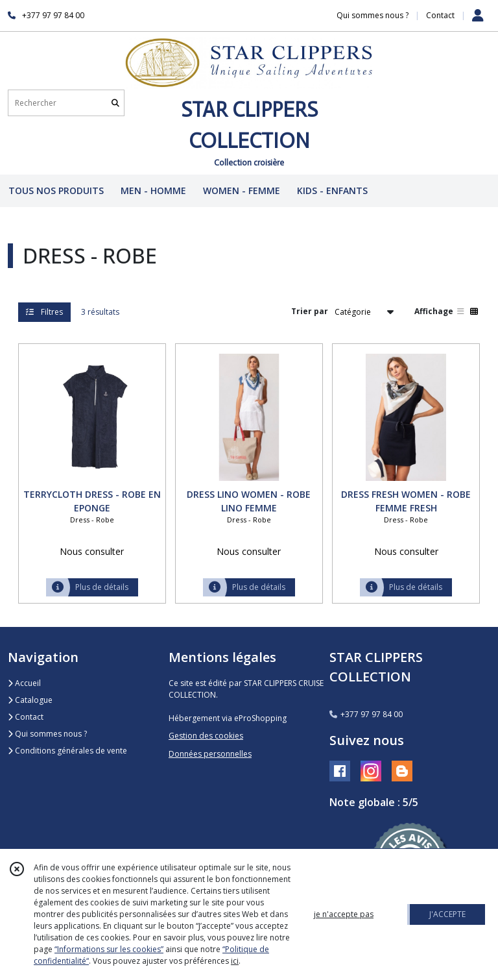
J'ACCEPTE (447, 914)
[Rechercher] (115, 103)
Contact (440, 15)
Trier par (310, 311)
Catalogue (30, 700)
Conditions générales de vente (67, 751)
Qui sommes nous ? (47, 734)
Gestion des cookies (206, 736)
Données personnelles (210, 754)
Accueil (24, 683)
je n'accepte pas (344, 914)
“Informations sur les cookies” (109, 949)
